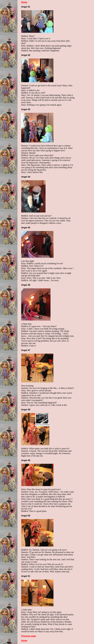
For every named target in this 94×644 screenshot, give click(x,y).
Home (24, 2)
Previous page (29, 636)
